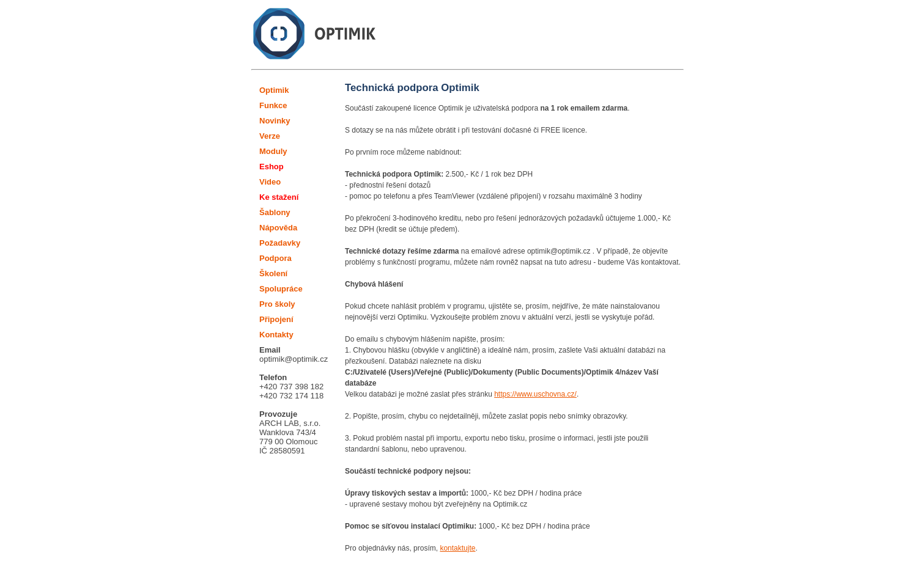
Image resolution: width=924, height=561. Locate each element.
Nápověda (278, 228)
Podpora (275, 258)
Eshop (272, 167)
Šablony (275, 212)
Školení (273, 273)
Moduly (273, 151)
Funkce (273, 105)
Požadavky (280, 243)
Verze (270, 136)
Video (270, 182)
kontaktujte (457, 548)
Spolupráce (281, 289)
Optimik (274, 90)
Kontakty (276, 335)
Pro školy (277, 304)
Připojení (276, 319)
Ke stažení (279, 197)
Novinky (275, 121)
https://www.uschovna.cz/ (535, 394)
